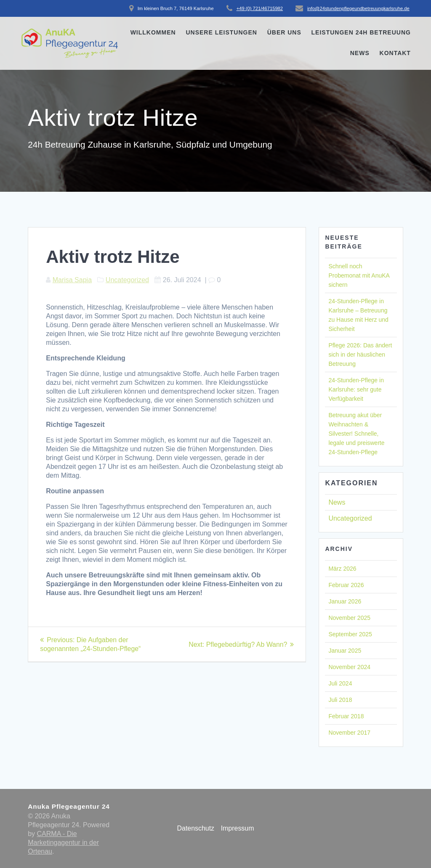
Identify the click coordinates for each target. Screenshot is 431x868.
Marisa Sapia (72, 280)
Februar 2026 (346, 585)
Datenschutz (196, 828)
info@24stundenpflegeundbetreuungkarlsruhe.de (358, 8)
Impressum (238, 828)
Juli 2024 (340, 683)
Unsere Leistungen (221, 32)
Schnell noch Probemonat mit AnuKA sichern (359, 275)
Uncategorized (127, 280)
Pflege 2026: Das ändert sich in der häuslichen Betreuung (360, 355)
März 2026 (342, 569)
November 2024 (349, 667)
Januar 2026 (345, 601)
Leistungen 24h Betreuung (361, 32)
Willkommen (153, 32)
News (360, 53)
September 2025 (350, 634)
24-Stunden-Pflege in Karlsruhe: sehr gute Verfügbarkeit (356, 389)
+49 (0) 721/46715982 (260, 8)
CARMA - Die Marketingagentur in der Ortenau (63, 843)
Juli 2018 (340, 700)
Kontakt (395, 53)
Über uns (284, 32)
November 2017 (349, 733)
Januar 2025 (345, 651)
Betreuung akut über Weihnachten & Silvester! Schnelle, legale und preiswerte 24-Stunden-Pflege (356, 434)
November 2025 (349, 618)
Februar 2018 (346, 716)
